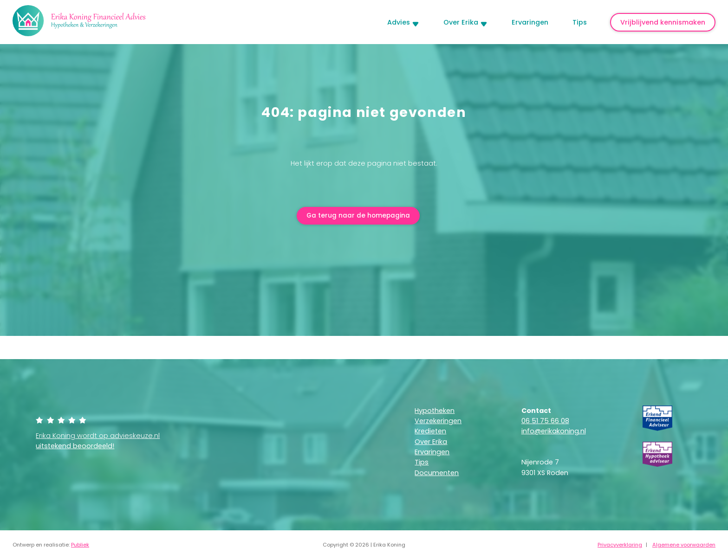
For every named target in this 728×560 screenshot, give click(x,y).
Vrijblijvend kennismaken (663, 22)
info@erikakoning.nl (554, 432)
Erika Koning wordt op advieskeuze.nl (98, 442)
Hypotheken (435, 412)
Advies (399, 22)
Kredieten (430, 432)
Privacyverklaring (620, 546)
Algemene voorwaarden (684, 546)
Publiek (80, 546)
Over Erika (461, 22)
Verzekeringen (438, 422)
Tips (580, 22)
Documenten (437, 474)
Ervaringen (530, 22)
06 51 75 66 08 (545, 422)
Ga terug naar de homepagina (358, 216)
